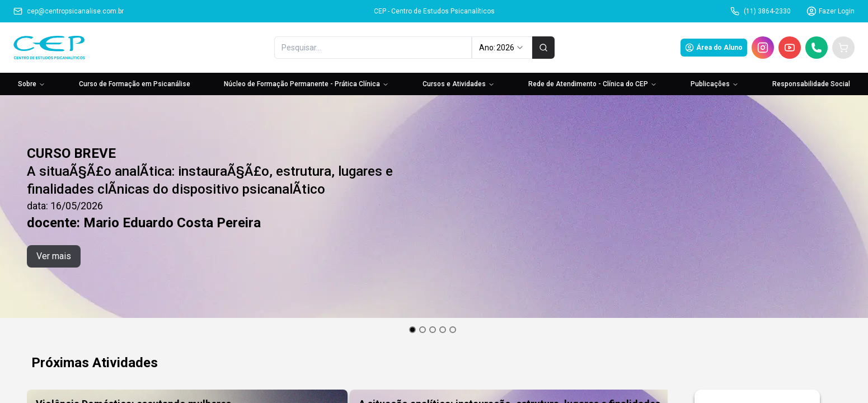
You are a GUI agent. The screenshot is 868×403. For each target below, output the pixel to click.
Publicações (715, 84)
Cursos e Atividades (459, 84)
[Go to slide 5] (453, 330)
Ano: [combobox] (502, 48)
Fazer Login (831, 11)
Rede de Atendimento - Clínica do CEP (593, 84)
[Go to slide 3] (433, 330)
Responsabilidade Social (811, 84)
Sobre (32, 84)
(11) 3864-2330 (761, 11)
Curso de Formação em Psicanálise (135, 84)
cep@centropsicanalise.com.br (69, 11)
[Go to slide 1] (412, 330)
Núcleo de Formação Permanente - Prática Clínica (306, 84)
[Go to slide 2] (423, 330)
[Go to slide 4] (443, 330)
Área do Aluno (714, 48)
